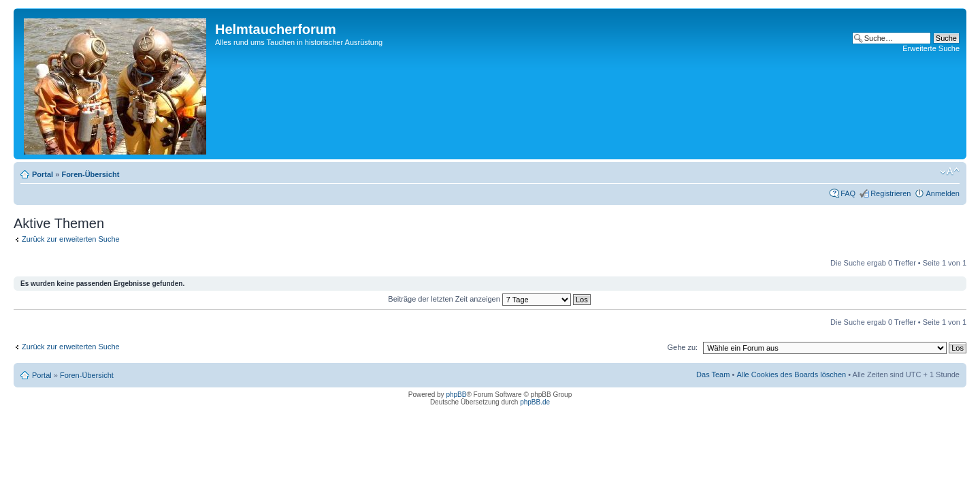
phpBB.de (535, 402)
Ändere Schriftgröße (950, 172)
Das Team (713, 374)
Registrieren (891, 193)
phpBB (456, 395)
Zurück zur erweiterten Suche (71, 239)
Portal (43, 174)
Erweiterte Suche (931, 48)
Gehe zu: (682, 347)
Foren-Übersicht (90, 174)
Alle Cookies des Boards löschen (791, 374)
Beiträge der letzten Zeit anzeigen (489, 299)
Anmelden (943, 193)
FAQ (848, 193)
